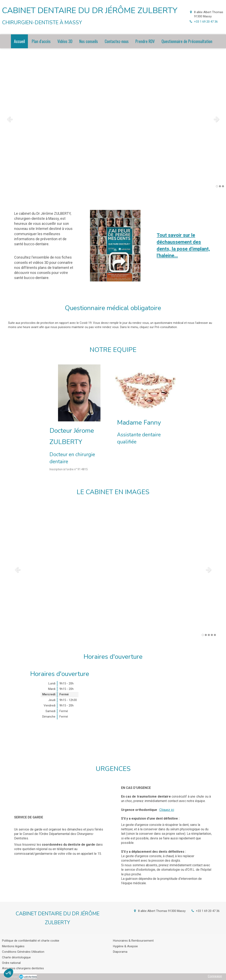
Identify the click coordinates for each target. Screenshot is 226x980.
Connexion (215, 976)
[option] (113, 119)
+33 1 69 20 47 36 (206, 22)
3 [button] (223, 186)
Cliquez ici (167, 810)
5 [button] (215, 635)
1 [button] (217, 186)
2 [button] (220, 186)
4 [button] (212, 635)
